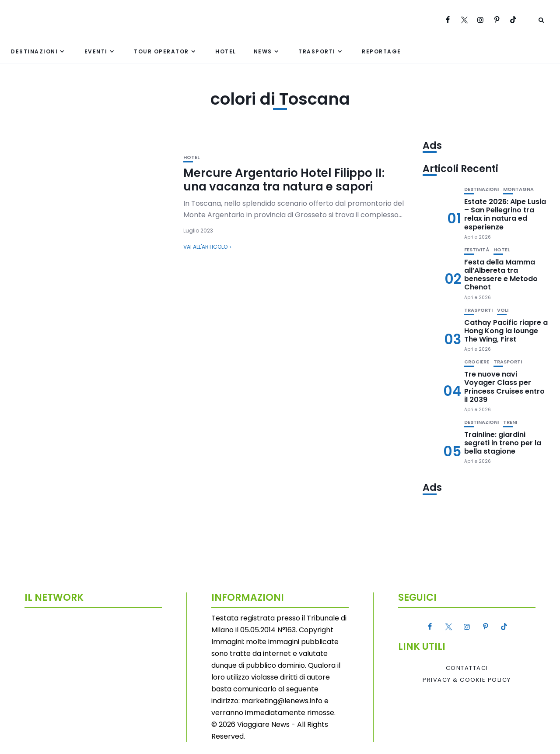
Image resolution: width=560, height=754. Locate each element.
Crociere (477, 362)
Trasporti (317, 51)
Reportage (381, 51)
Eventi (96, 51)
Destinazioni (34, 51)
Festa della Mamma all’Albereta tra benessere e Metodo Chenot (501, 275)
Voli (503, 310)
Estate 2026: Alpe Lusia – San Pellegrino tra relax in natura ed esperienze (505, 214)
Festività (477, 250)
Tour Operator (161, 51)
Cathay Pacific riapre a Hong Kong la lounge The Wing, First (506, 331)
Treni (510, 422)
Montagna (518, 189)
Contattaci (467, 668)
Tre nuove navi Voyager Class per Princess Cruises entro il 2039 (504, 387)
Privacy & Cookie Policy (467, 680)
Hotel (226, 51)
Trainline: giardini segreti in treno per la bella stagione (503, 443)
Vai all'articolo (205, 247)
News (263, 51)
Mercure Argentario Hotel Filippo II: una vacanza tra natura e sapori (284, 180)
